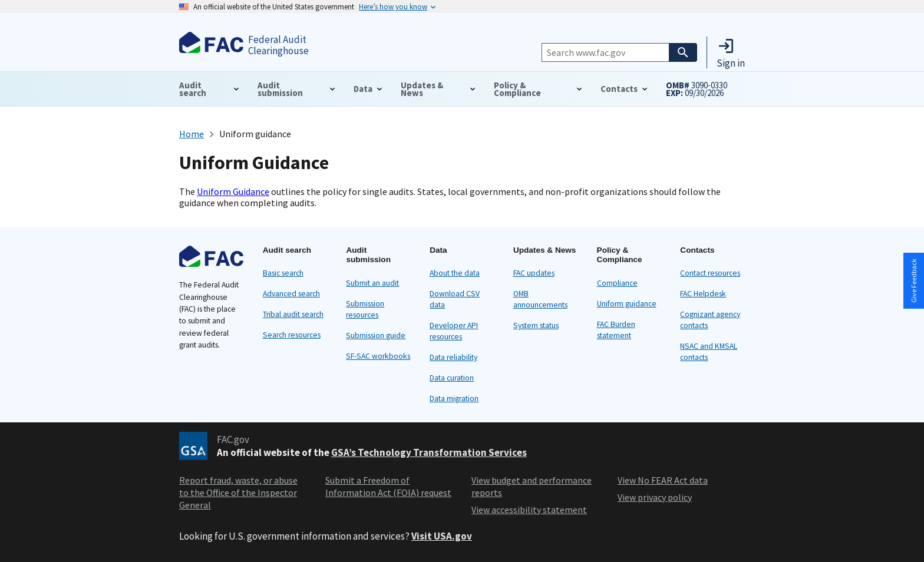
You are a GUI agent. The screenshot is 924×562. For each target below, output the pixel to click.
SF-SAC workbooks (378, 356)
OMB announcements (540, 299)
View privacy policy (655, 497)
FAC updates (534, 273)
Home (192, 134)
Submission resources (365, 309)
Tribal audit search (293, 314)
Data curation (452, 378)
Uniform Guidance (233, 191)
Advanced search (291, 294)
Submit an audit (372, 283)
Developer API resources (454, 331)
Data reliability (453, 357)
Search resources (292, 335)
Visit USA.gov (442, 536)
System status (536, 325)
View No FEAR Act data (663, 480)
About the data (455, 273)
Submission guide (376, 335)
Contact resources (710, 273)
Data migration (454, 399)
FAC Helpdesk (703, 294)
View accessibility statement (529, 510)
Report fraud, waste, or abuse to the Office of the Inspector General (238, 492)
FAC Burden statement (616, 330)
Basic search (283, 273)
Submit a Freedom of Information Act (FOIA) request (388, 486)
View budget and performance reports (532, 486)
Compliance (617, 283)
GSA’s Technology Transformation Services (429, 452)
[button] (731, 52)
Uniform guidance (627, 304)
